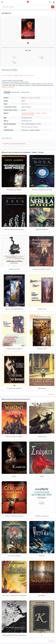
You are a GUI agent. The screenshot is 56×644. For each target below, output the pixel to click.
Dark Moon (24, 104)
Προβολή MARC (16, 92)
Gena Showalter (7, 75)
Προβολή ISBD (25, 92)
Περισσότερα (51, 394)
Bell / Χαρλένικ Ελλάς (31, 98)
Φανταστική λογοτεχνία (28, 115)
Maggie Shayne (18, 75)
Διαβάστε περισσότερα (8, 87)
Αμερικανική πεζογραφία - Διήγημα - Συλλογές (34, 113)
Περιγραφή (7, 92)
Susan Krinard (29, 75)
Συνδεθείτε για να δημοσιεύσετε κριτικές (14, 144)
